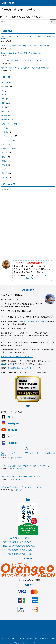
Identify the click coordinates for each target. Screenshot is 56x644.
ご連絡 (52, 638)
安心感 (5, 165)
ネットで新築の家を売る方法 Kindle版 (18, 550)
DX (3, 91)
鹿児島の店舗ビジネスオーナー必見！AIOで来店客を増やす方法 (25, 68)
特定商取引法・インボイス (30, 638)
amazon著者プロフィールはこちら (16, 538)
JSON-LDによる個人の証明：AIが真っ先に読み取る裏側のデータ (25, 46)
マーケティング (8, 148)
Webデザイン (7, 115)
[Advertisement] (28, 209)
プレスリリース (8, 140)
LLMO (5, 103)
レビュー (6, 153)
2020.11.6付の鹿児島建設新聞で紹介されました (21, 546)
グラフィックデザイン (11, 124)
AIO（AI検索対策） (10, 82)
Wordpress (6, 120)
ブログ (5, 144)
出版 (4, 161)
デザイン (6, 128)
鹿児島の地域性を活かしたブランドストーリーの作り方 (22, 60)
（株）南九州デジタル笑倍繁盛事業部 (34, 322)
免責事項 (45, 638)
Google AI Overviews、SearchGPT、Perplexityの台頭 (21, 53)
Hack (4, 95)
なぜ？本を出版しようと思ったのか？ (17, 542)
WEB (4, 111)
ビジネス (6, 132)
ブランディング (8, 136)
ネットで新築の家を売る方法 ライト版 (18, 554)
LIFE (4, 99)
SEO (4, 107)
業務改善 (6, 173)
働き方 (5, 157)
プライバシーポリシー (10, 638)
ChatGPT (6, 87)
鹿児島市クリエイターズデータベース (22, 368)
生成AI (5, 177)
